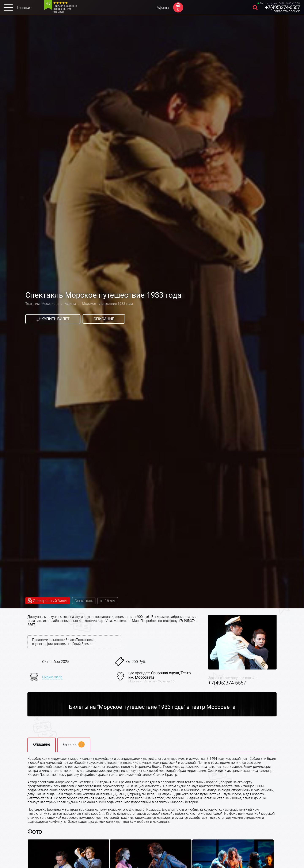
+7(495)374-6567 (282, 8)
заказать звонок (287, 11)
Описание (104, 319)
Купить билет (53, 319)
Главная (24, 8)
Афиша (163, 8)
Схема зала (52, 677)
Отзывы (74, 744)
